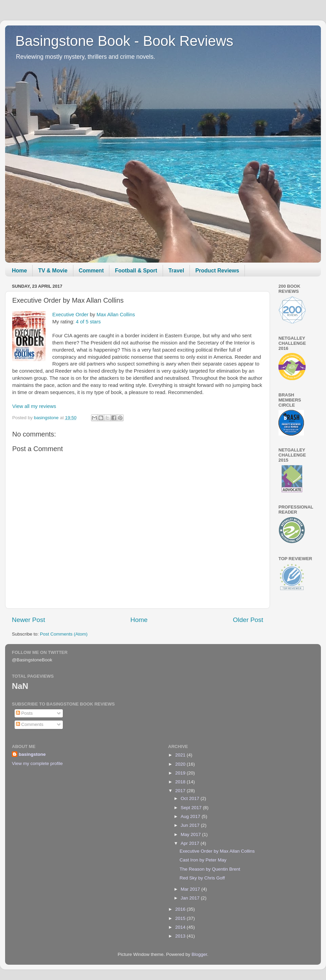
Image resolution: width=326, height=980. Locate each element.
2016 (181, 909)
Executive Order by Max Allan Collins (217, 851)
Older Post (248, 620)
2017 (181, 791)
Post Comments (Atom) (64, 634)
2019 (181, 773)
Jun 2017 (191, 825)
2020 (181, 764)
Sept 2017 (192, 808)
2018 (181, 782)
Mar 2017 (191, 889)
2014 (181, 927)
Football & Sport (136, 271)
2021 (181, 755)
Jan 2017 (191, 898)
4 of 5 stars (88, 322)
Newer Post (29, 620)
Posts (24, 713)
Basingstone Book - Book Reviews (124, 41)
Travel (176, 271)
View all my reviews (34, 406)
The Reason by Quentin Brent (210, 869)
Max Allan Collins (116, 315)
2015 (181, 918)
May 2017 (191, 834)
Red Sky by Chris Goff (202, 878)
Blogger (199, 954)
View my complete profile (37, 763)
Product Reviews (217, 271)
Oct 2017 (191, 798)
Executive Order (70, 315)
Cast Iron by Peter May (203, 860)
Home (19, 271)
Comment (91, 271)
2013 (181, 936)
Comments (30, 724)
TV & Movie (53, 271)
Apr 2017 (191, 843)
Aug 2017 (191, 816)
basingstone (32, 754)
